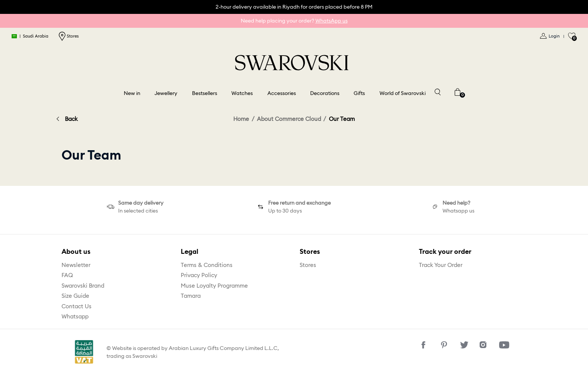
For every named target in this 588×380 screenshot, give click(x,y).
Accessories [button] (282, 93)
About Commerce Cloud (289, 119)
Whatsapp (75, 316)
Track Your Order (441, 265)
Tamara (191, 296)
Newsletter (76, 265)
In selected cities (138, 211)
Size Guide (75, 296)
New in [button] (132, 93)
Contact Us (76, 306)
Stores (69, 36)
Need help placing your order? (294, 21)
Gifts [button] (359, 93)
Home (241, 119)
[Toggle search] (437, 91)
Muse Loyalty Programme (214, 286)
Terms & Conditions (207, 265)
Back (71, 119)
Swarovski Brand (83, 286)
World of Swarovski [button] (403, 93)
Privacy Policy (199, 275)
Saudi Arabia (31, 36)
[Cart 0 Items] (457, 91)
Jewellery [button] (166, 93)
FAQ (67, 275)
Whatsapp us (458, 211)
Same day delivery (141, 203)
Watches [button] (242, 93)
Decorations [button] (325, 93)
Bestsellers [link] (205, 93)
